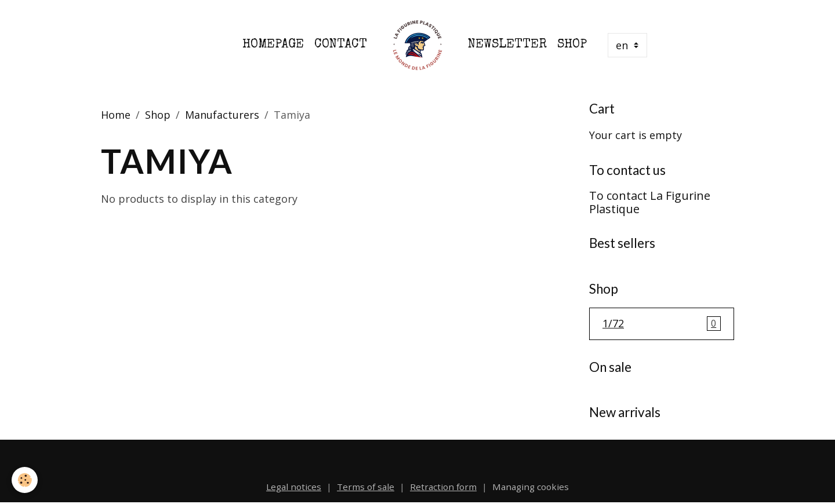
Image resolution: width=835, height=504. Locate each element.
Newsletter (507, 45)
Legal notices (294, 487)
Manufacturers (222, 115)
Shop (572, 45)
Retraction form (443, 487)
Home (116, 115)
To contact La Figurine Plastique (650, 202)
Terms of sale (366, 487)
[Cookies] (25, 480)
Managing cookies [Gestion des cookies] (531, 487)
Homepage (273, 45)
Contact (341, 45)
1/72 (662, 324)
